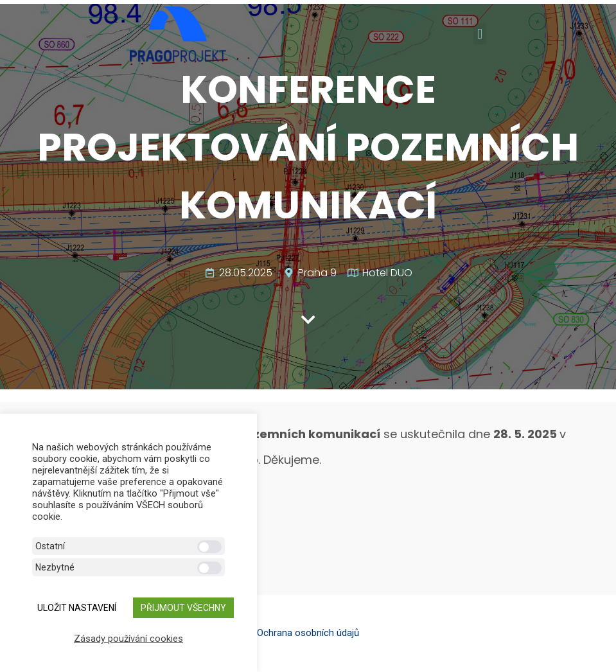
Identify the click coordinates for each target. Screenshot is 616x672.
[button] (480, 34)
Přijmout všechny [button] (183, 608)
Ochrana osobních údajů (308, 633)
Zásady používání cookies (128, 639)
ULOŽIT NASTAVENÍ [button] (77, 608)
